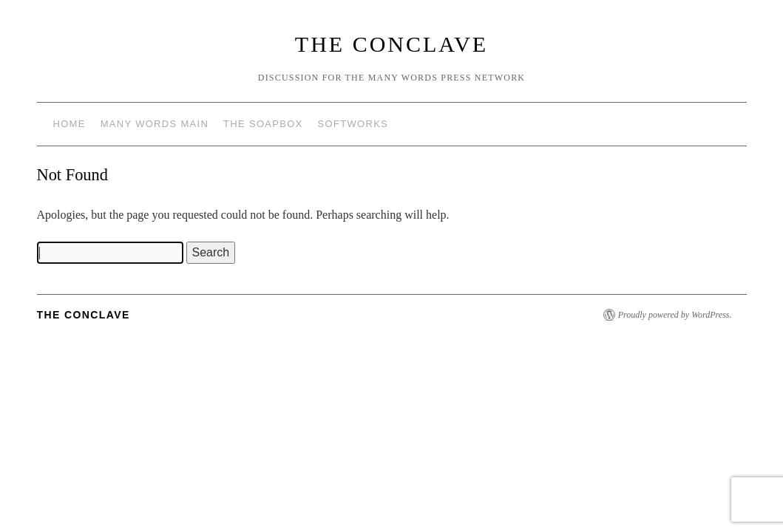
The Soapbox (263, 124)
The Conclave (391, 44)
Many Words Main (155, 124)
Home (70, 124)
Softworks (353, 124)
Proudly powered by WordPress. (675, 315)
